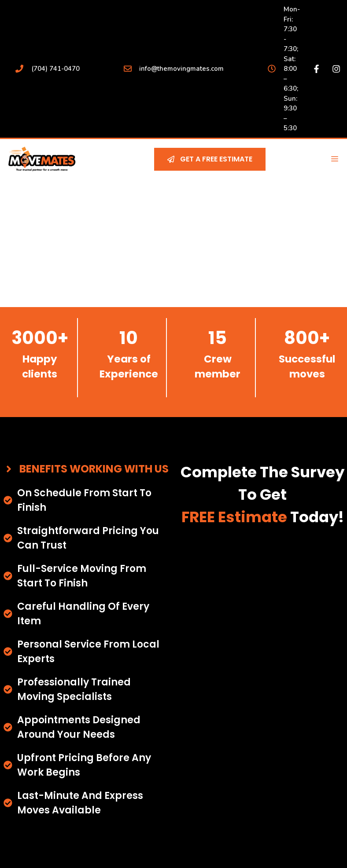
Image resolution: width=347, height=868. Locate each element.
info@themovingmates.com (181, 69)
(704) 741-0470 (55, 69)
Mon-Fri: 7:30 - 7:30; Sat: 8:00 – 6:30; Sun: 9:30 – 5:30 (292, 69)
